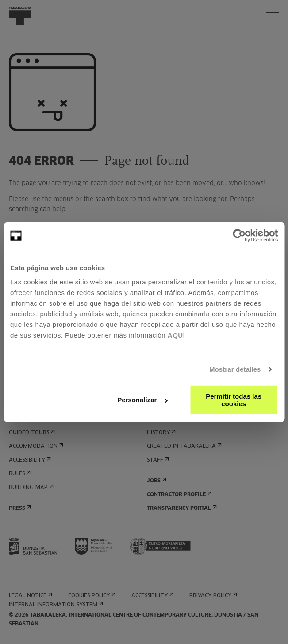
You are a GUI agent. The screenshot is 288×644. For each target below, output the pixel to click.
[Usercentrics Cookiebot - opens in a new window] (239, 236)
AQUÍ (177, 335)
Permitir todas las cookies (234, 400)
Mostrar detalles (235, 369)
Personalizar (142, 400)
